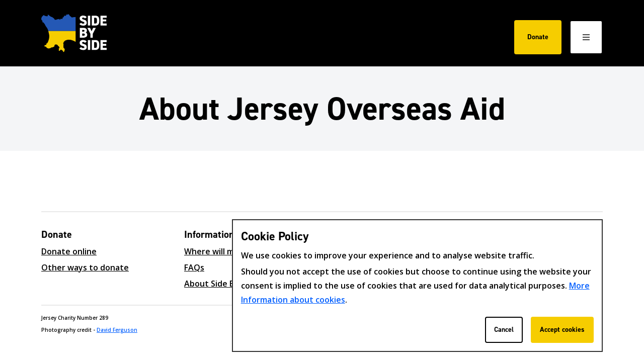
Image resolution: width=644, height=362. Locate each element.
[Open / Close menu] (586, 37)
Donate (538, 37)
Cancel (504, 330)
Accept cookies (562, 330)
